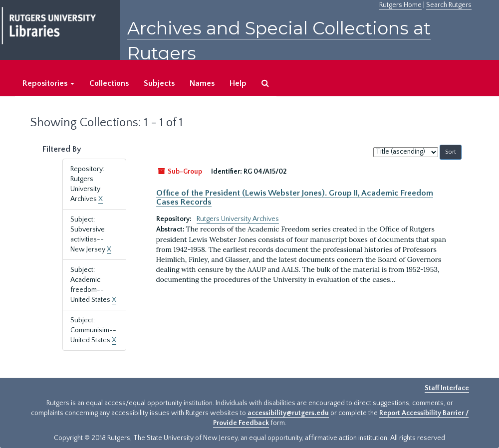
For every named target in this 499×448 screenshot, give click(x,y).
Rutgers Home (400, 5)
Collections (109, 83)
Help (238, 83)
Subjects (159, 83)
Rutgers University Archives (238, 219)
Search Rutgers (449, 5)
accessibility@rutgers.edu (288, 413)
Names (202, 83)
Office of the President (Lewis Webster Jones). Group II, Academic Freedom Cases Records (295, 198)
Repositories (48, 83)
